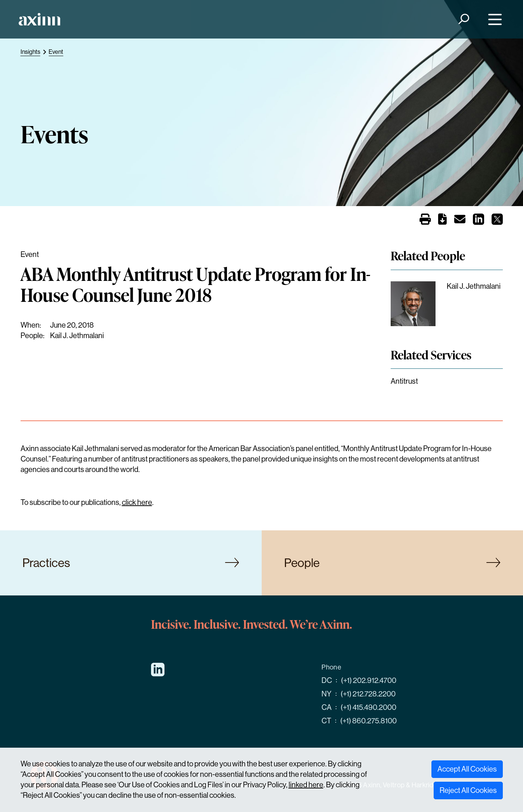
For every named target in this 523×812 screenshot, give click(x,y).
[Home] (39, 19)
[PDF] (442, 221)
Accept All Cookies (467, 769)
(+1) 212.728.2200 (368, 694)
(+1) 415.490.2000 (368, 707)
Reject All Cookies (468, 790)
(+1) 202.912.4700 (369, 681)
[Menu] (493, 19)
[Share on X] (497, 222)
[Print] (425, 220)
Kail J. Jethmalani (77, 336)
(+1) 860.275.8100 (368, 721)
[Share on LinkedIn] (479, 222)
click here (137, 502)
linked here (306, 785)
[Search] (463, 19)
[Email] (460, 221)
